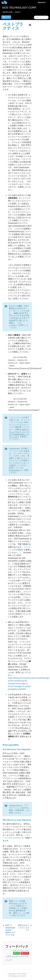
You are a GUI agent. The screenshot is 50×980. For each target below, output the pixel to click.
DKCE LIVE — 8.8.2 (12, 12)
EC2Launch (14, 470)
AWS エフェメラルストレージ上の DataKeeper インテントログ (19, 433)
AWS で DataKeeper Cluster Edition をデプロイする (10, 930)
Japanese (42, 2)
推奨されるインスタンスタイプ (24, 928)
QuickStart (15, 658)
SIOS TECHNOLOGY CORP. (19, 8)
